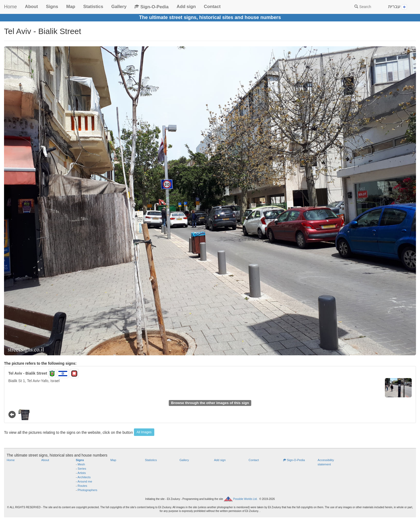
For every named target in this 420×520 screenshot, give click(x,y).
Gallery (119, 7)
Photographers (87, 490)
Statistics (93, 7)
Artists (82, 473)
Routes (82, 486)
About (31, 7)
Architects (84, 477)
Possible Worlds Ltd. (245, 499)
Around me (85, 481)
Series (82, 469)
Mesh (81, 464)
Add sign (186, 7)
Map (71, 7)
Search (363, 7)
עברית (397, 7)
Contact (212, 7)
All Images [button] (144, 432)
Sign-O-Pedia (151, 7)
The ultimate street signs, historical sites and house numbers (210, 17)
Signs (52, 7)
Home (10, 7)
